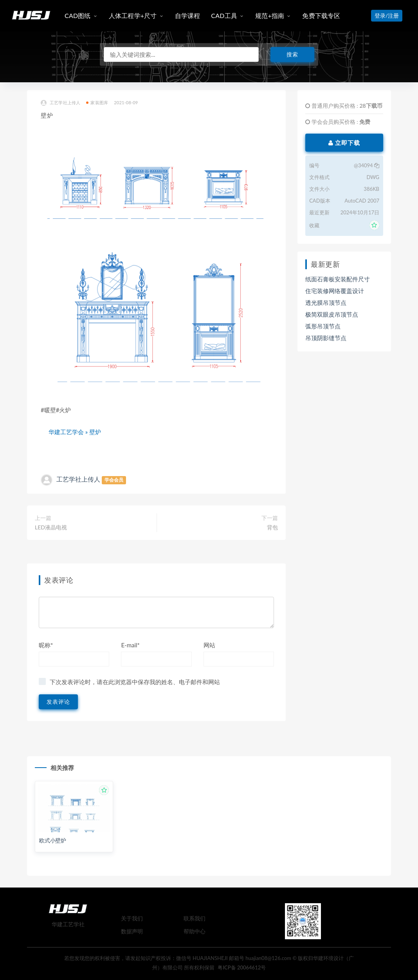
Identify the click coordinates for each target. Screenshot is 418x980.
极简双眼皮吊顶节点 (332, 314)
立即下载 (344, 143)
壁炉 (95, 432)
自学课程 (188, 15)
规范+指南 (270, 15)
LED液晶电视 (51, 527)
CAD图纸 (78, 15)
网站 (209, 645)
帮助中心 (195, 931)
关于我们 (132, 918)
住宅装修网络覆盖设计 (335, 291)
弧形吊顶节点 (323, 326)
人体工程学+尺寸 (133, 15)
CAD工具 (224, 15)
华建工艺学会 (66, 432)
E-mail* (130, 645)
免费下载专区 (321, 15)
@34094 (367, 165)
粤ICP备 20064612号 (242, 967)
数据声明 (132, 931)
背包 (272, 527)
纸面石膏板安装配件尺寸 (338, 279)
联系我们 (195, 918)
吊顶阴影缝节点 (326, 338)
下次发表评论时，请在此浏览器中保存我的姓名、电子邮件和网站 (135, 682)
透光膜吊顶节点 (326, 303)
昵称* (46, 645)
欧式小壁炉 (53, 840)
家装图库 (97, 102)
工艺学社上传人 (60, 103)
